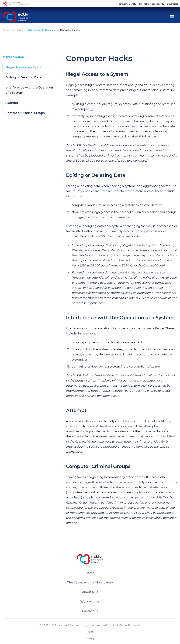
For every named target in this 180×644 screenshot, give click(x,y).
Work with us (90, 602)
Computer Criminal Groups (25, 113)
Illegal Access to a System (25, 67)
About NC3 (90, 592)
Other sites (172, 4)
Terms (90, 632)
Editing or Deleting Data (23, 77)
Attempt (12, 103)
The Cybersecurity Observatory (90, 583)
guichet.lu (144, 4)
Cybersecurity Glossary (42, 30)
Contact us (90, 611)
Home (90, 573)
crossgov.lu (158, 4)
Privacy (90, 638)
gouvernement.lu (127, 4)
